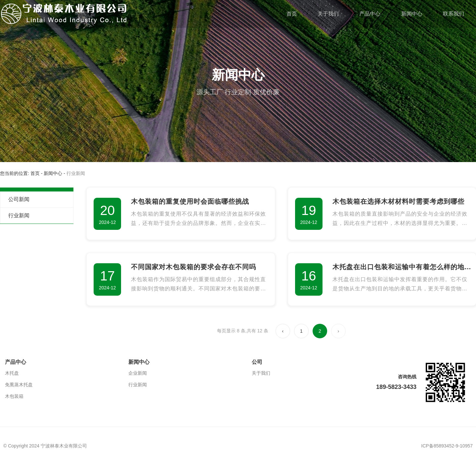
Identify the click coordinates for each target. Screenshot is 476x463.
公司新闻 (19, 199)
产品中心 (370, 14)
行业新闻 (19, 215)
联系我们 (454, 14)
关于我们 (328, 14)
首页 (292, 14)
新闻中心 (412, 14)
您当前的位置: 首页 (21, 173)
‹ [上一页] (283, 331)
